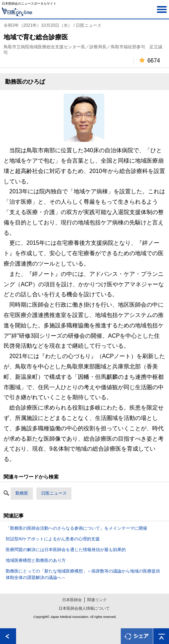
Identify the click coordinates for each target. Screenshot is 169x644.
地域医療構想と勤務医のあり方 (36, 560)
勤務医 (22, 493)
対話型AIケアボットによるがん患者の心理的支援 (53, 539)
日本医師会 (72, 600)
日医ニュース (54, 493)
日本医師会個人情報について (84, 608)
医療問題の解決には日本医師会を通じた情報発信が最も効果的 (66, 550)
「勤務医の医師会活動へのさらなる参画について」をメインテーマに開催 (76, 528)
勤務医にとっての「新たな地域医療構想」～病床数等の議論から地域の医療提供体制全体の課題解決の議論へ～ (83, 574)
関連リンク (97, 600)
